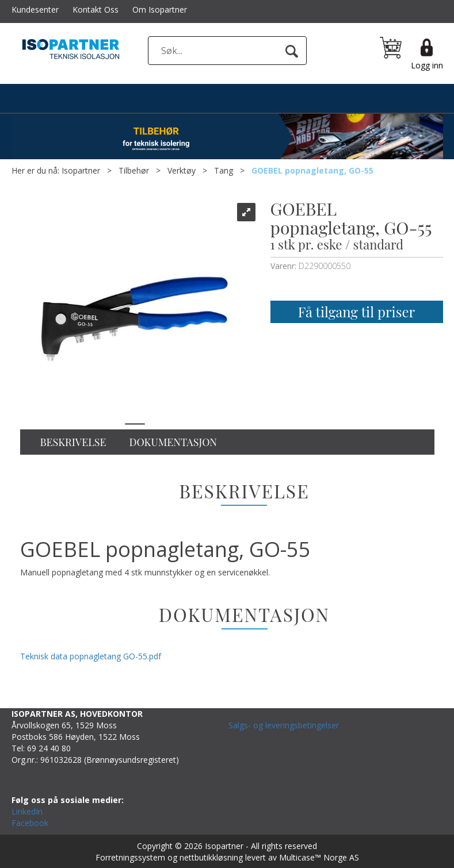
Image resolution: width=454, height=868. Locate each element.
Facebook (30, 823)
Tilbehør (134, 170)
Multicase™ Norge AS (319, 857)
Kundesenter (35, 9)
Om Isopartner (160, 9)
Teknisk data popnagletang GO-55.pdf (91, 656)
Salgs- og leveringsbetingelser (284, 725)
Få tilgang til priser (356, 312)
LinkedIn (27, 811)
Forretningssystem (130, 857)
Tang (224, 170)
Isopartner (81, 170)
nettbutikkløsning (211, 857)
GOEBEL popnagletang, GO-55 (312, 170)
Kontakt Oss (96, 9)
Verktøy (182, 170)
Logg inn (427, 65)
